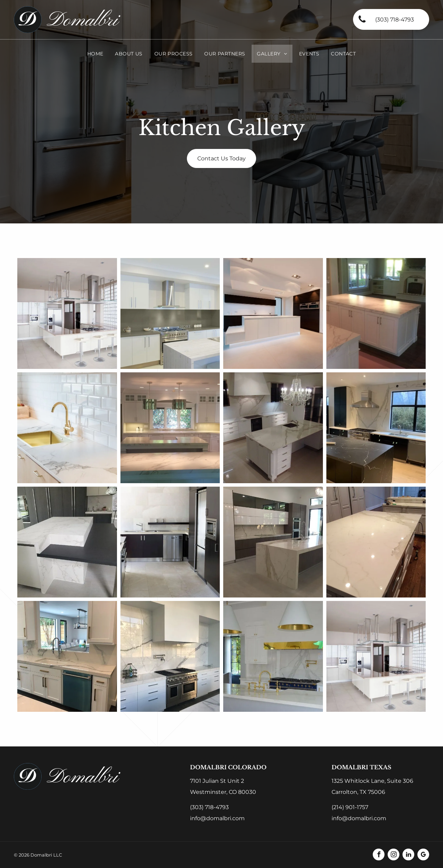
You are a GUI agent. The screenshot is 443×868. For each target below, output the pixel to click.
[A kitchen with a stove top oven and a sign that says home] (170, 313)
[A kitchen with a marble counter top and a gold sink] (67, 428)
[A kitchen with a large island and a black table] (67, 542)
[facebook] (379, 855)
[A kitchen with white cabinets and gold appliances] (273, 656)
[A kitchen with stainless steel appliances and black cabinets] (170, 542)
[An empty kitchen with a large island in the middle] (273, 313)
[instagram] (394, 855)
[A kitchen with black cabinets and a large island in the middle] (376, 428)
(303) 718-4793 (209, 807)
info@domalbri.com (217, 818)
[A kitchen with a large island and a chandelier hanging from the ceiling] (273, 428)
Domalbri (82, 21)
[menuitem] (95, 54)
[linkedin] (408, 855)
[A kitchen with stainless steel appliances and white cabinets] (170, 656)
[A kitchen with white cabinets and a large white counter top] (376, 542)
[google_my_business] (423, 855)
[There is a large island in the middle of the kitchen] (376, 313)
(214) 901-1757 (350, 807)
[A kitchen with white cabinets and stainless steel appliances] (67, 313)
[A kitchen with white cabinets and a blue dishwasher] (67, 656)
